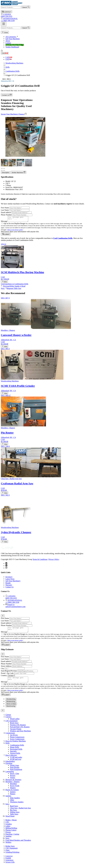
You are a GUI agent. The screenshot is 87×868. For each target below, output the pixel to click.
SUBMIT (6, 235)
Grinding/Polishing (12, 855)
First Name (5, 208)
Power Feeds (15, 789)
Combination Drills (12, 71)
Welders (8, 845)
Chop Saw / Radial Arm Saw (20, 811)
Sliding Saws (15, 815)
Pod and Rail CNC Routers (20, 730)
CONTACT (7, 12)
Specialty (13, 754)
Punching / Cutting (12, 837)
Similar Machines (19, 172)
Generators (9, 863)
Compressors (10, 736)
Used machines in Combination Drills (15, 285)
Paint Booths (15, 770)
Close (5, 32)
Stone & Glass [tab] (11, 707)
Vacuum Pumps (16, 732)
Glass (7, 853)
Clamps (8, 718)
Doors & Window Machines (16, 744)
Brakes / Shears (11, 823)
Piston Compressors (17, 740)
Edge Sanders (15, 801)
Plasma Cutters (11, 833)
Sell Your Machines (13, 39)
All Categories (12, 37)
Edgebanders (10, 764)
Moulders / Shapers (12, 785)
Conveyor (9, 859)
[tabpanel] (43, 768)
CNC (7, 825)
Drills (7, 67)
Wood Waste (10, 819)
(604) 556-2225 (43, 15)
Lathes (8, 829)
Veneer (12, 781)
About (8, 41)
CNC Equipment (11, 724)
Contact (8, 43)
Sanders (8, 799)
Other (12, 803)
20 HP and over (16, 762)
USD (9, 59)
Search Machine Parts (15, 45)
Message (4, 222)
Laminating (10, 775)
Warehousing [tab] (11, 709)
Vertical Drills (15, 756)
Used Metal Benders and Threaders (18, 843)
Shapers (13, 791)
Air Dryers (14, 738)
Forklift (8, 861)
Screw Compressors (17, 742)
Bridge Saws (10, 849)
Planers (13, 797)
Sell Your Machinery (13, 582)
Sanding (8, 839)
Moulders (13, 787)
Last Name (5, 210)
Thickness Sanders (17, 805)
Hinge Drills (14, 750)
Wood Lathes (15, 722)
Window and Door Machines (20, 734)
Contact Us (7, 95)
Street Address (6, 668)
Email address (6, 212)
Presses (13, 779)
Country (4, 677)
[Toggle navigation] (4, 24)
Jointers (13, 795)
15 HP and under (16, 760)
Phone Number (6, 215)
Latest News (10, 580)
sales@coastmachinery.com (46, 606)
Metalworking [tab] (11, 704)
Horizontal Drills (16, 752)
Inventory (9, 578)
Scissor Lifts (10, 865)
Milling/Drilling (11, 831)
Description (6, 173)
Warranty (9, 586)
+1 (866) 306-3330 (43, 19)
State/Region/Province (9, 673)
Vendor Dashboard (12, 47)
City (2, 670)
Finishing (9, 766)
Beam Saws (14, 726)
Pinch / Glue (14, 777)
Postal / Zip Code (7, 675)
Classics (8, 720)
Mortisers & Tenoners (13, 783)
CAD (5, 53)
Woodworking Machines (14, 63)
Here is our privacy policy (15, 231)
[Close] (3, 617)
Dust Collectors (11, 758)
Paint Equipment (16, 772)
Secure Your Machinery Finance (14, 114)
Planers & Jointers (12, 793)
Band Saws (14, 809)
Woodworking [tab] (11, 702)
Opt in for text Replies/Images (15, 224)
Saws (7, 807)
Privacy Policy (54, 560)
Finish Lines (14, 768)
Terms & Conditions (40, 560)
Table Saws (14, 817)
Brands (8, 584)
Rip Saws (13, 813)
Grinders (9, 827)
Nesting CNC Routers (18, 728)
